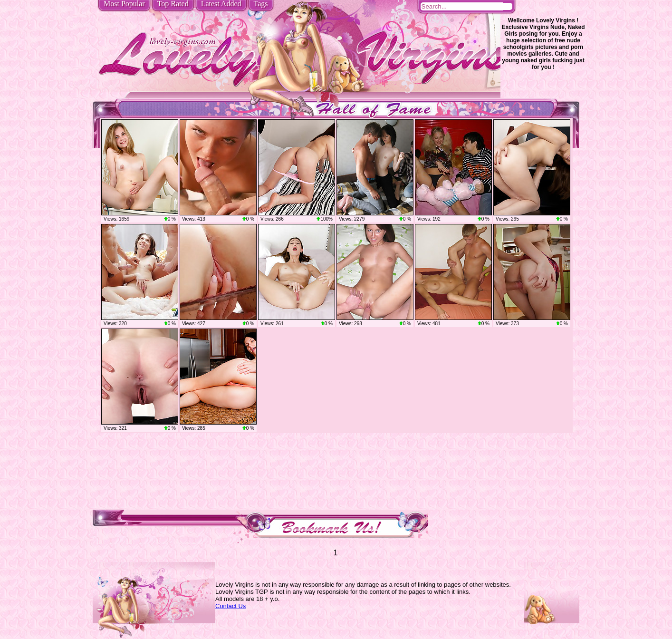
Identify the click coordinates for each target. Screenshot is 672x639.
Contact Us (230, 606)
